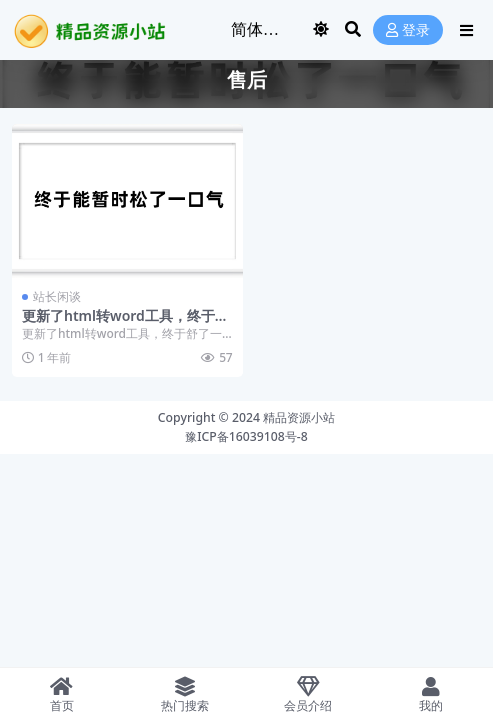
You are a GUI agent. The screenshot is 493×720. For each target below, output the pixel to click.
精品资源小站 (299, 417)
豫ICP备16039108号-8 (246, 436)
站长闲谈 (57, 296)
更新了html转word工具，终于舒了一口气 (125, 324)
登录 (408, 30)
